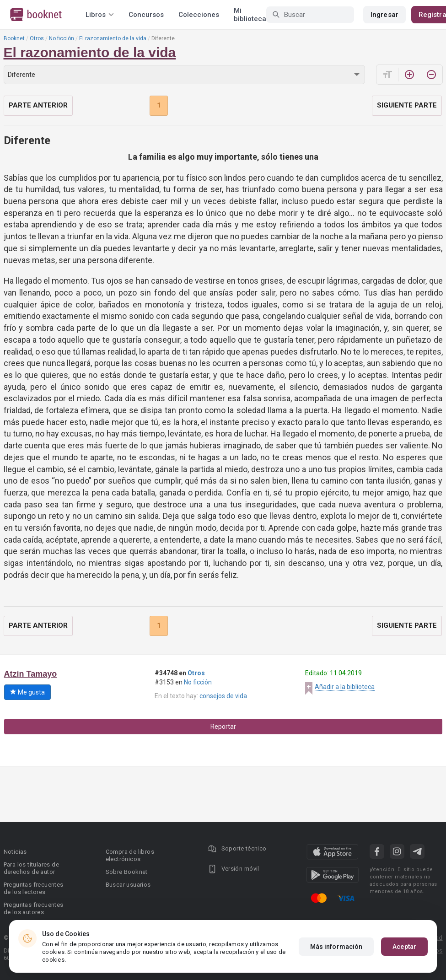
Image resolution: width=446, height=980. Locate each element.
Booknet (14, 38)
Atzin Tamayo (31, 674)
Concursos (146, 15)
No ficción (62, 38)
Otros (37, 38)
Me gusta (27, 692)
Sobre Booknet (127, 872)
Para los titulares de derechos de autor (31, 868)
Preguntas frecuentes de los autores (34, 908)
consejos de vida (223, 696)
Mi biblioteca (250, 15)
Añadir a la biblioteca (345, 687)
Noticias (15, 852)
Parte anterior (38, 105)
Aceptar (404, 947)
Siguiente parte (407, 105)
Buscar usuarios (128, 885)
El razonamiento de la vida (113, 38)
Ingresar (384, 15)
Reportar (223, 727)
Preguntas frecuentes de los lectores (34, 888)
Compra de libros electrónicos (130, 855)
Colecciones (199, 15)
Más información (336, 947)
